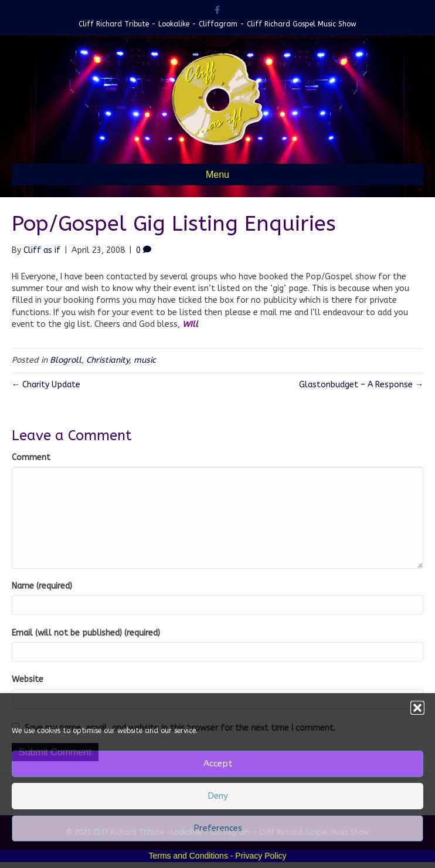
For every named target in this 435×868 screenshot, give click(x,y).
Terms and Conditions (188, 856)
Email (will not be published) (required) (86, 633)
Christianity (108, 360)
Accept (218, 764)
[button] (417, 708)
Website (28, 679)
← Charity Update (46, 385)
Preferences (218, 828)
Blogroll (66, 360)
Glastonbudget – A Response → (361, 385)
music (145, 360)
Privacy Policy (261, 856)
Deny (218, 796)
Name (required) (42, 586)
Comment (31, 457)
